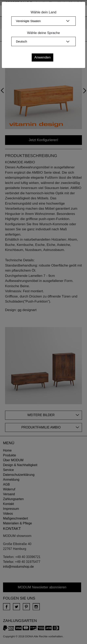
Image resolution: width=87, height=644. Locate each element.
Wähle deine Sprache (43, 33)
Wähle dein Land (44, 12)
